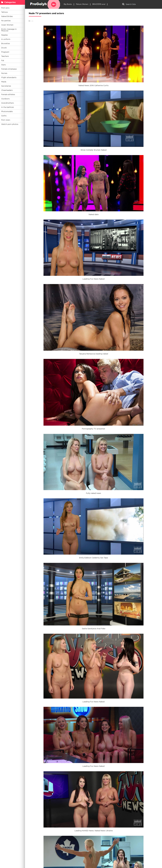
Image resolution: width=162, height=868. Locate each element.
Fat (3, 61)
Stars (3, 65)
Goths (4, 116)
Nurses (4, 73)
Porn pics (5, 8)
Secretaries (6, 86)
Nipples (4, 35)
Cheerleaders (7, 90)
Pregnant (5, 52)
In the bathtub (7, 107)
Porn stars (6, 120)
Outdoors (5, 99)
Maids (4, 82)
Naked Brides (7, 16)
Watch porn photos (10, 124)
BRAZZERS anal (99, 4)
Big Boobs (68, 4)
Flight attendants (9, 78)
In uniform (6, 39)
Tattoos (4, 12)
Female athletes (8, 95)
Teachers (5, 56)
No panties (6, 21)
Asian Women (7, 25)
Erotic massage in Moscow (9, 30)
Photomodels (7, 112)
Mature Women (82, 4)
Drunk (4, 48)
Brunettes (6, 44)
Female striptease (9, 69)
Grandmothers (8, 103)
